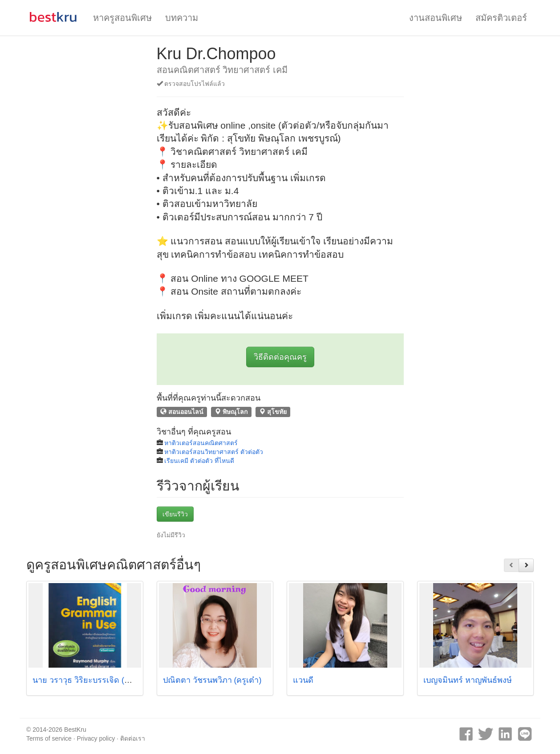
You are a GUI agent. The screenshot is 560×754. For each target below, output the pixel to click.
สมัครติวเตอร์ (501, 18)
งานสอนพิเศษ (436, 18)
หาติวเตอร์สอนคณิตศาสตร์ (201, 443)
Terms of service (49, 738)
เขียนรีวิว (175, 514)
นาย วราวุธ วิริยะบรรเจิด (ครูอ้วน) (92, 680)
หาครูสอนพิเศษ (122, 18)
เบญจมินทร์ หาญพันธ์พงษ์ (468, 680)
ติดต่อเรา (133, 738)
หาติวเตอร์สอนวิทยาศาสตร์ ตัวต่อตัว (214, 452)
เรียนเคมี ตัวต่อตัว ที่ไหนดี (199, 461)
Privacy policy (96, 738)
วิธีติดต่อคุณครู (280, 357)
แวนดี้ (303, 680)
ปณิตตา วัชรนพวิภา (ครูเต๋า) (212, 680)
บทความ (182, 18)
